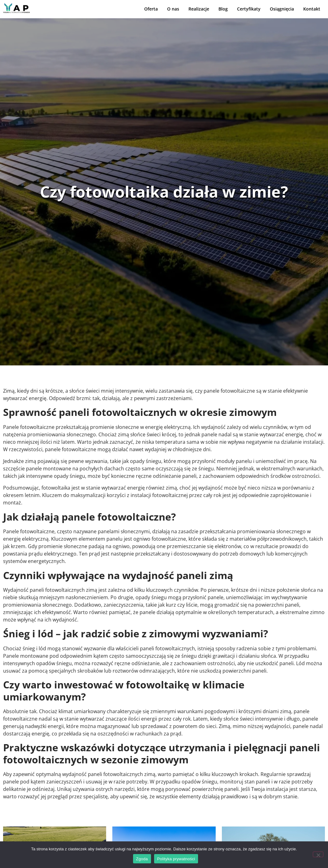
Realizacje (199, 9)
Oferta (151, 9)
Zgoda (142, 859)
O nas (173, 9)
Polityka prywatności (176, 859)
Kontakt (312, 9)
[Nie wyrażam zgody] (318, 854)
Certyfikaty (249, 9)
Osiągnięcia (282, 9)
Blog (223, 9)
